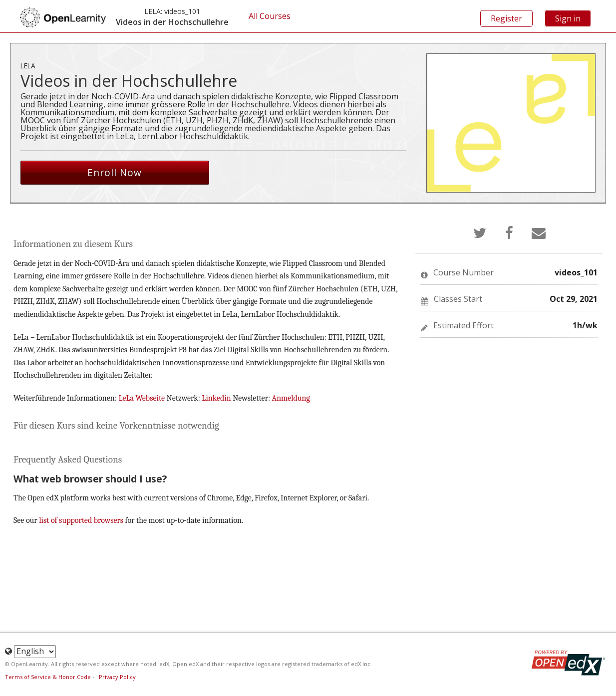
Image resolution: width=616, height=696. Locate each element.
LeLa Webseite (142, 398)
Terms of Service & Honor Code (48, 677)
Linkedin (217, 398)
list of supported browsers (81, 520)
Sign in (568, 18)
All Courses (270, 16)
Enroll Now (115, 172)
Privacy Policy (117, 677)
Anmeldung (291, 398)
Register (506, 18)
